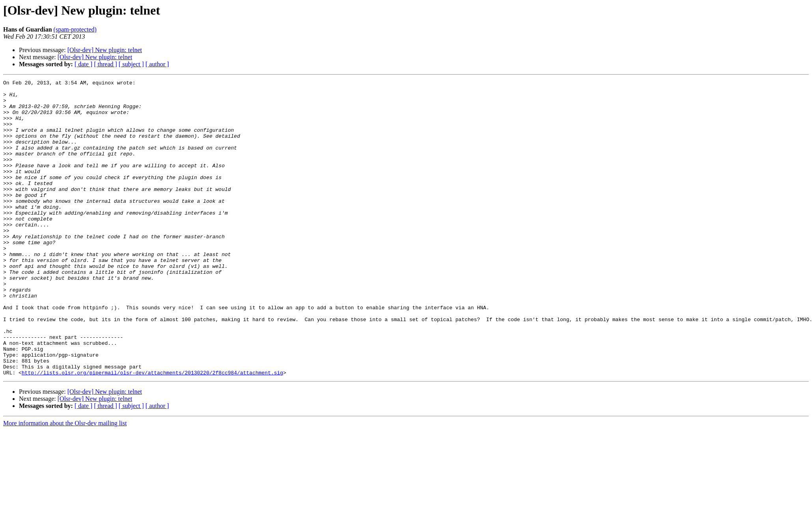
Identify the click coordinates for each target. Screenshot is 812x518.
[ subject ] (131, 64)
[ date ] (83, 64)
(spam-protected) (75, 29)
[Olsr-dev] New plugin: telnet (105, 50)
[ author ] (157, 64)
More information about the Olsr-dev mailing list (65, 482)
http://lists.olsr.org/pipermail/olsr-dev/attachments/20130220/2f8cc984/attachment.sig (152, 432)
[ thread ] (105, 64)
